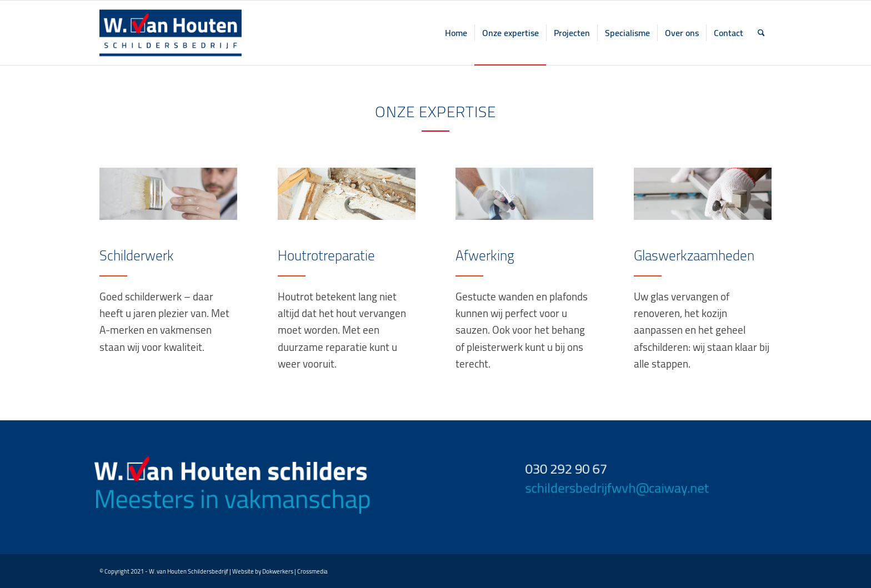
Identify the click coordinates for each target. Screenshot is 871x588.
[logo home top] (171, 33)
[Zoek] (761, 33)
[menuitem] (456, 33)
